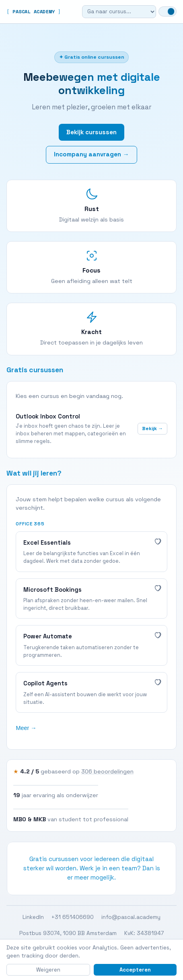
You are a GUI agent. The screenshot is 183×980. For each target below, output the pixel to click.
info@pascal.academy (131, 918)
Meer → (26, 728)
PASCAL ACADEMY (34, 12)
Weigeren (48, 970)
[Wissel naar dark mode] (168, 11)
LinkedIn (33, 918)
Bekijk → (152, 428)
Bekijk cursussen (91, 132)
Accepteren (135, 970)
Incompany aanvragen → (91, 155)
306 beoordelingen (107, 772)
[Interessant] (157, 541)
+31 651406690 (73, 918)
